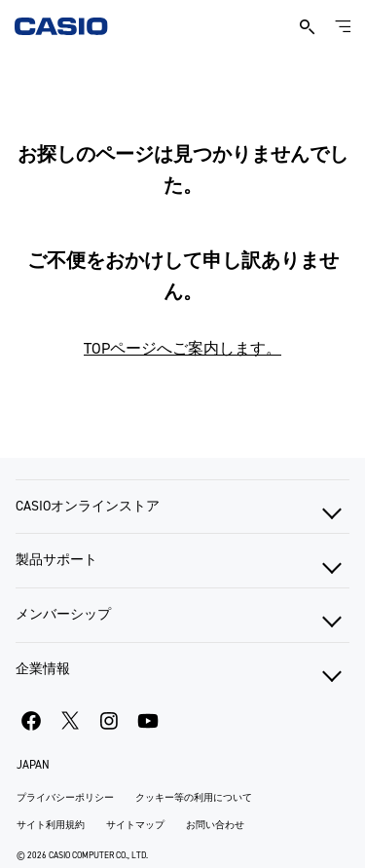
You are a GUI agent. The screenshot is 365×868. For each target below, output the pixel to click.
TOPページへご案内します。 (182, 348)
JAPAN (33, 765)
